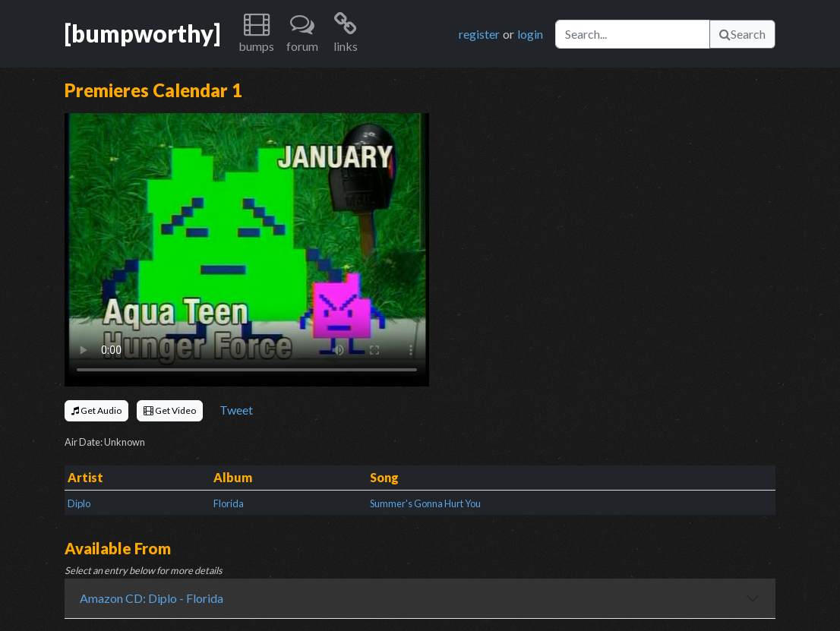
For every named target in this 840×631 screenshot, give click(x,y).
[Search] (633, 34)
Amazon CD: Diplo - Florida (152, 598)
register (479, 34)
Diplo (79, 503)
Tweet (236, 410)
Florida (229, 503)
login (530, 34)
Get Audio (96, 410)
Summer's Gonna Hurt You (425, 503)
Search (742, 34)
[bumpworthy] (142, 33)
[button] (256, 34)
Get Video (170, 410)
